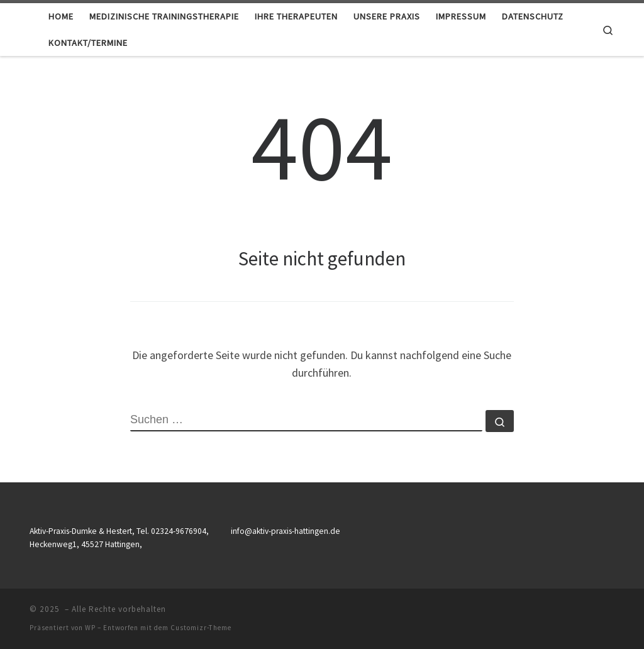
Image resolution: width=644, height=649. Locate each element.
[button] (28, 621)
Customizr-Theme (201, 628)
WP (90, 628)
